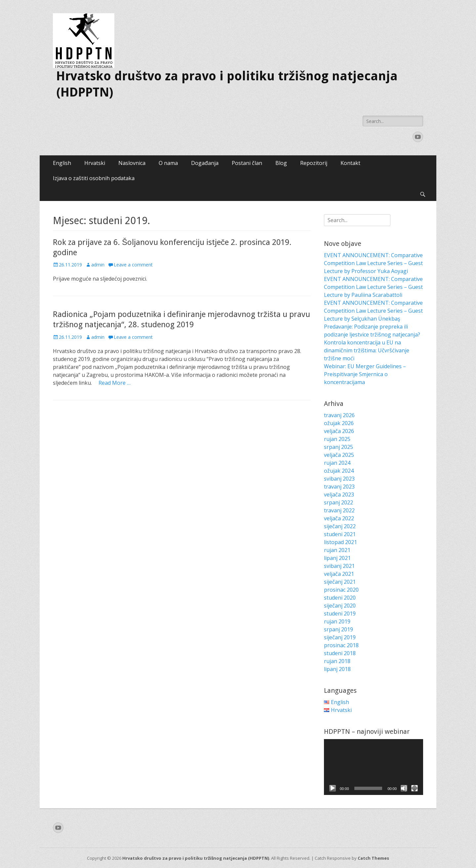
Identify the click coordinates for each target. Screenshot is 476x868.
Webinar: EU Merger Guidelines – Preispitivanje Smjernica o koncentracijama (365, 374)
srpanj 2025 (338, 447)
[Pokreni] (333, 788)
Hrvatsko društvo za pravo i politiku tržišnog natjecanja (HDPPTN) (196, 858)
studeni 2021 (340, 534)
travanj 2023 (339, 487)
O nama (168, 163)
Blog (281, 163)
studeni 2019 (340, 613)
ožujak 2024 (339, 471)
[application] (374, 767)
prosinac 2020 (341, 590)
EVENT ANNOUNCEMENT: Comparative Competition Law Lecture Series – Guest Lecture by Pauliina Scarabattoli (373, 287)
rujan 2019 (337, 621)
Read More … (115, 383)
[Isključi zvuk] (404, 788)
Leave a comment (133, 265)
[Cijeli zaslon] (415, 788)
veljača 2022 (339, 518)
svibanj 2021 (339, 566)
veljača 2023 (339, 494)
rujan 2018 (337, 661)
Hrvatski (95, 163)
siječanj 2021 (340, 582)
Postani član (247, 163)
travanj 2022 (339, 510)
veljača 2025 (339, 455)
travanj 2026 (339, 415)
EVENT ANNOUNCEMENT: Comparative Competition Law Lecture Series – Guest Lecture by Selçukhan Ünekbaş (373, 311)
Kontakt (350, 163)
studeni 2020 (340, 598)
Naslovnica (132, 163)
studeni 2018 (340, 653)
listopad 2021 (340, 542)
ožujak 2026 (339, 423)
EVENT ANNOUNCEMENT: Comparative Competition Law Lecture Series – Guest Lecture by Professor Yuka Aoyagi (373, 263)
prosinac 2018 (341, 645)
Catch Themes (373, 858)
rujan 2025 (337, 439)
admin (98, 265)
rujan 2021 (337, 550)
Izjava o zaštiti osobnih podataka (94, 178)
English (62, 163)
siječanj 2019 (340, 637)
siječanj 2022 (340, 526)
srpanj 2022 (338, 502)
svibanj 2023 (339, 479)
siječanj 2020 (340, 606)
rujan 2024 (337, 463)
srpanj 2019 (338, 629)
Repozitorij (314, 163)
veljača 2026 (339, 431)
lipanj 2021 (337, 558)
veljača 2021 (339, 574)
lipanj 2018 (337, 669)
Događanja (205, 163)
